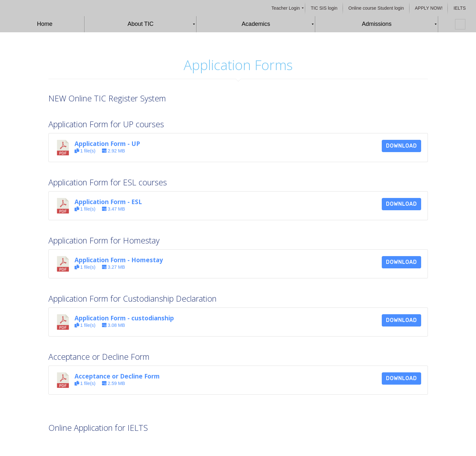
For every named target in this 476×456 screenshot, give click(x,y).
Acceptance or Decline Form (117, 376)
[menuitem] (286, 8)
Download (401, 146)
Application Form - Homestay (119, 260)
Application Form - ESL (108, 202)
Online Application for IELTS (98, 428)
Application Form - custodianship (124, 318)
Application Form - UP (107, 144)
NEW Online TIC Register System (107, 98)
